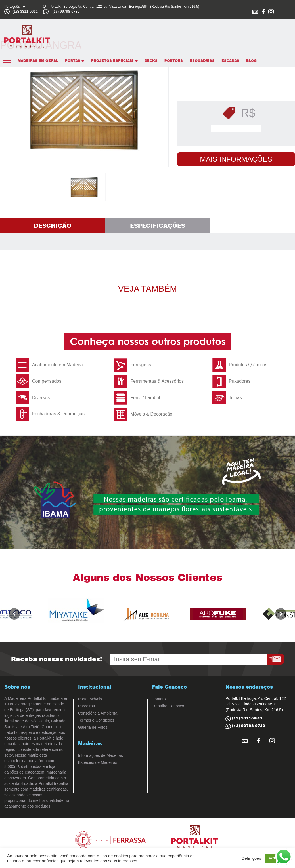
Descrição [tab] (53, 226)
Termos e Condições (96, 720)
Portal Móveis (90, 699)
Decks (151, 61)
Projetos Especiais (114, 61)
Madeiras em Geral (38, 61)
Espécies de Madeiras (98, 762)
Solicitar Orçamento (238, 128)
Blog (251, 61)
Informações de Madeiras (101, 755)
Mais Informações (236, 159)
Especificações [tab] (158, 226)
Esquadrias (202, 61)
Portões (174, 61)
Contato (159, 699)
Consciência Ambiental (98, 713)
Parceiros (86, 706)
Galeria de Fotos (93, 727)
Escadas (230, 61)
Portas (75, 61)
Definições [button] (251, 858)
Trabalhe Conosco (168, 706)
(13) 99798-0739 (66, 11)
